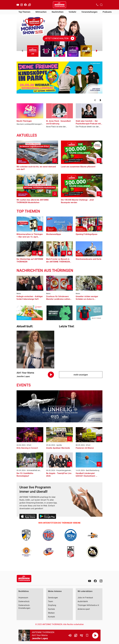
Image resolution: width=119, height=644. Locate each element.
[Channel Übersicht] (76, 635)
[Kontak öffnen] (97, 5)
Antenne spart (84, 609)
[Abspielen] (95, 635)
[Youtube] (18, 5)
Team (50, 601)
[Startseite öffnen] (59, 5)
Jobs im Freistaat (85, 598)
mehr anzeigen (81, 375)
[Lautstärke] (70, 635)
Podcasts (107, 12)
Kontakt (51, 617)
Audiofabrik (83, 601)
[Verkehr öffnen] (29, 5)
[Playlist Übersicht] (81, 635)
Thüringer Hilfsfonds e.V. (88, 605)
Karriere (51, 609)
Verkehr (72, 12)
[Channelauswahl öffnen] (101, 5)
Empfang (52, 605)
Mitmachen (41, 12)
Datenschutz (24, 601)
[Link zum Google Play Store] (47, 517)
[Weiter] (101, 100)
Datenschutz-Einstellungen (24, 607)
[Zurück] (95, 100)
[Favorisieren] (87, 635)
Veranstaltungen (89, 12)
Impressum (23, 598)
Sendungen (53, 598)
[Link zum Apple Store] (28, 517)
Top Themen (24, 12)
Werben (51, 613)
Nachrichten (58, 12)
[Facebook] (25, 5)
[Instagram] (22, 5)
